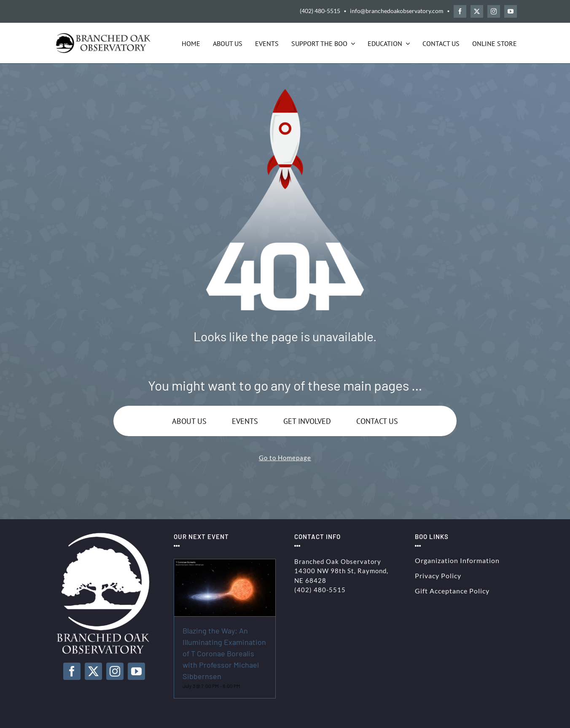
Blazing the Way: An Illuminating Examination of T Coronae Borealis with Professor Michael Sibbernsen (224, 653)
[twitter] (477, 11)
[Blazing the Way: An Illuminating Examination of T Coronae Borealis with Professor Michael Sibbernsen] (225, 564)
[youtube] (511, 11)
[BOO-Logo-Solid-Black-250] (104, 36)
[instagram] (494, 11)
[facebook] (460, 11)
